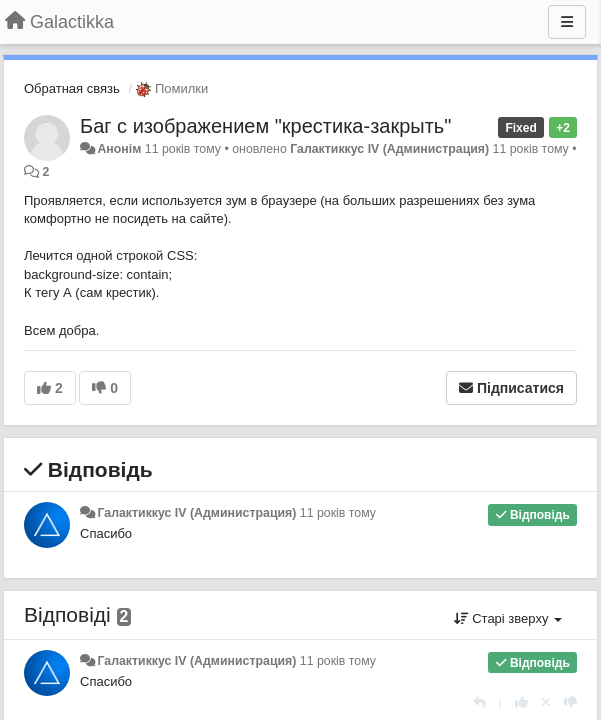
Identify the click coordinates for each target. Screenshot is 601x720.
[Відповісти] (479, 702)
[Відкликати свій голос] (546, 702)
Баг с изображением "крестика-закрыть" (265, 126)
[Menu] (567, 22)
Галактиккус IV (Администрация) (389, 149)
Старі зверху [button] (508, 618)
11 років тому (338, 513)
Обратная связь (72, 88)
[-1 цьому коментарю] (570, 702)
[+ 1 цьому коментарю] (521, 702)
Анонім (119, 149)
